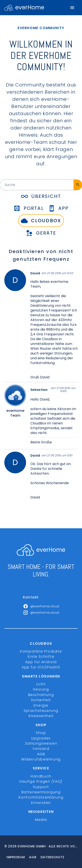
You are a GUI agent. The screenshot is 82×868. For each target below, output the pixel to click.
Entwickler (41, 803)
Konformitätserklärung (41, 797)
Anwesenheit (41, 716)
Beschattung (41, 695)
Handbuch (41, 776)
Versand (41, 749)
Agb (33, 857)
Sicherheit (41, 700)
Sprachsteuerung (41, 711)
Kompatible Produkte (41, 651)
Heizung (41, 689)
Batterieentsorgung (41, 792)
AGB (41, 754)
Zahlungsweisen (41, 743)
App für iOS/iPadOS (41, 667)
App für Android (41, 662)
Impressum (16, 857)
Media (41, 820)
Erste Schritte (41, 657)
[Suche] (78, 185)
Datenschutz (52, 857)
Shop (41, 733)
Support (41, 787)
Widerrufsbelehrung (41, 759)
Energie (41, 705)
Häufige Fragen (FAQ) (41, 781)
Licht (41, 684)
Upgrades (41, 738)
